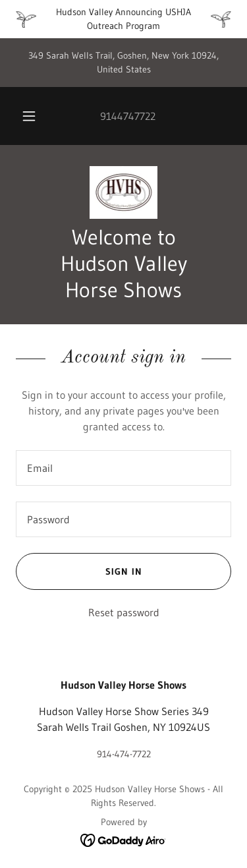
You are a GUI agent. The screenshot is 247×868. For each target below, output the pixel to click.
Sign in (79, 571)
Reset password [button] (124, 612)
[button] (29, 116)
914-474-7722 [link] (124, 754)
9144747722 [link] (128, 116)
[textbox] (123, 468)
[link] (124, 192)
